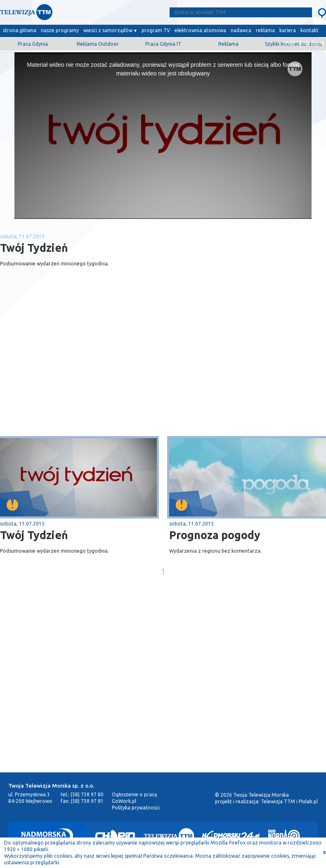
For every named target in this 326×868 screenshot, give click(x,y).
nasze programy (60, 30)
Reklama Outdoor (98, 44)
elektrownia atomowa (200, 30)
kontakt (309, 30)
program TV (156, 30)
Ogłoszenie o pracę (135, 794)
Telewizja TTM (278, 801)
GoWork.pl (124, 801)
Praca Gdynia (33, 44)
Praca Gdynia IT (163, 44)
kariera (288, 30)
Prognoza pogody (215, 535)
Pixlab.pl (308, 801)
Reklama (228, 44)
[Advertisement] (82, 371)
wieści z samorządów (108, 30)
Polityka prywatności (136, 808)
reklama (265, 30)
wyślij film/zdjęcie (304, 43)
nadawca (241, 30)
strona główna (20, 30)
